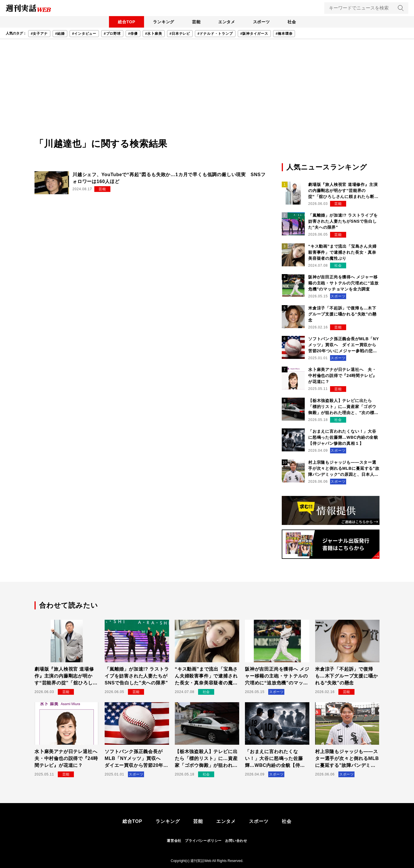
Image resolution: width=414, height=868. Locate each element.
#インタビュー (84, 34)
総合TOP (125, 22)
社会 (294, 22)
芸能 (196, 22)
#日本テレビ (180, 34)
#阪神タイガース (254, 34)
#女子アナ (39, 34)
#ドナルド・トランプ (215, 34)
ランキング (162, 22)
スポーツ (262, 22)
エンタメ (227, 22)
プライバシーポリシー (203, 841)
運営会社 (174, 841)
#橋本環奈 (284, 34)
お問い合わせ (236, 841)
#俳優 (133, 34)
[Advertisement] (207, 94)
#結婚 (60, 34)
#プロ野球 (112, 34)
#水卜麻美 (154, 34)
